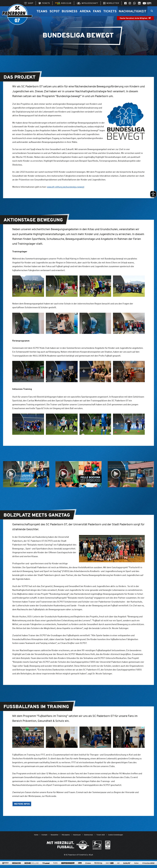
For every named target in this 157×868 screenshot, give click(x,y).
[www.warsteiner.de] (136, 866)
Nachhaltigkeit (133, 11)
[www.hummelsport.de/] (46, 866)
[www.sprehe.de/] (118, 866)
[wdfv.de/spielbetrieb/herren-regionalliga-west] (108, 846)
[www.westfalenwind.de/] (148, 866)
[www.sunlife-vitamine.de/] (127, 866)
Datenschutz (89, 835)
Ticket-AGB (102, 835)
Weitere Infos (23, 804)
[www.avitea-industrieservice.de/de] (56, 866)
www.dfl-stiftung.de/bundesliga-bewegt (67, 187)
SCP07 (55, 11)
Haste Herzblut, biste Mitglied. (135, 18)
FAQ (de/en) (64, 835)
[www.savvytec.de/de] (110, 866)
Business (70, 11)
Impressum (77, 835)
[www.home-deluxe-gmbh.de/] (32, 866)
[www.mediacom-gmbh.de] (16, 866)
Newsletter (52, 835)
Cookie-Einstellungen (119, 835)
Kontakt (41, 835)
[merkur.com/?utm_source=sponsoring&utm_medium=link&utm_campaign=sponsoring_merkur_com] (88, 866)
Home (32, 835)
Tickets (110, 11)
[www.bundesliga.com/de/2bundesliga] (97, 846)
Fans (97, 11)
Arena (85, 11)
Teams (42, 11)
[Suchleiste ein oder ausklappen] (152, 11)
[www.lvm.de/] (80, 866)
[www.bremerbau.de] (68, 866)
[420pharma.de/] (5, 866)
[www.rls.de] (98, 866)
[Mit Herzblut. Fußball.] (68, 846)
